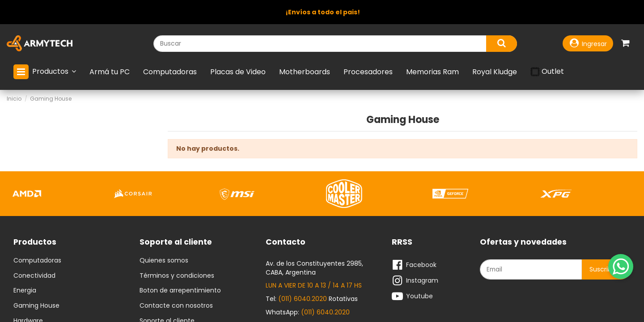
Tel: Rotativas (312, 299)
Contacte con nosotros (176, 306)
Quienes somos (164, 261)
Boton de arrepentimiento (180, 291)
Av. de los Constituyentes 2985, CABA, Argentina (314, 268)
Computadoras (37, 261)
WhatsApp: (308, 312)
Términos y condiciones (177, 276)
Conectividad (34, 276)
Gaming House (36, 306)
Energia (25, 291)
